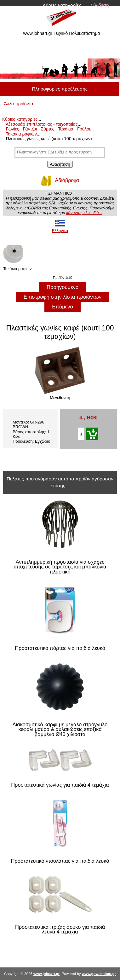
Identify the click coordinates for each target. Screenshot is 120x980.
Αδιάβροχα (60, 180)
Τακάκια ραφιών (21, 134)
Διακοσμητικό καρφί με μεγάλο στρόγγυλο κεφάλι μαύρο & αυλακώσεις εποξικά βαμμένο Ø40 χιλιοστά (60, 729)
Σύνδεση (100, 5)
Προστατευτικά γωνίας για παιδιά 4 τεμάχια (60, 785)
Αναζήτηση (60, 164)
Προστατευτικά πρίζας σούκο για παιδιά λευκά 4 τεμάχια (60, 930)
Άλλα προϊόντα (19, 104)
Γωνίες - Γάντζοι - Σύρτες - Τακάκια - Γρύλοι (48, 129)
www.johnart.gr (46, 974)
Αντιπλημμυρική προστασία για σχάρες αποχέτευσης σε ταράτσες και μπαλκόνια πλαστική (60, 567)
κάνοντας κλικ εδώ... (84, 213)
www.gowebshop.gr (99, 974)
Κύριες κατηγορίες (62, 5)
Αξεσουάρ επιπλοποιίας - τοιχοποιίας (42, 124)
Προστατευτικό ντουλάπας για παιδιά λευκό (60, 861)
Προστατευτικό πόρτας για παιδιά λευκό (60, 648)
